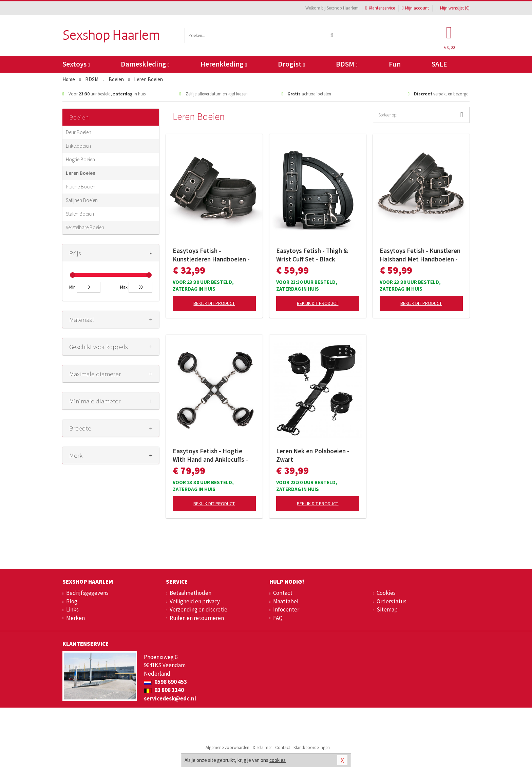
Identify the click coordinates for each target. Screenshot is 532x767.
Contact (283, 593)
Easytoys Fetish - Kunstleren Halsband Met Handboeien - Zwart (420, 255)
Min (72, 287)
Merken (75, 618)
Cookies (386, 593)
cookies (278, 760)
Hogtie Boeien (80, 159)
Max (124, 287)
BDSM (347, 64)
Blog (72, 601)
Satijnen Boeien (82, 200)
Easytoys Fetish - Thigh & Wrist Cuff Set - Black (312, 255)
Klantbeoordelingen (312, 747)
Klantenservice (380, 8)
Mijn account (415, 8)
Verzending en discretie (198, 609)
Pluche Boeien (81, 187)
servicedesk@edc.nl (170, 698)
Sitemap (387, 609)
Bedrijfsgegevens (87, 593)
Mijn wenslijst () (453, 8)
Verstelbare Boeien (85, 227)
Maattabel (286, 601)
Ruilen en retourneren (197, 618)
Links (72, 609)
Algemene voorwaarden (227, 747)
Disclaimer (262, 747)
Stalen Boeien (80, 214)
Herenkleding (224, 64)
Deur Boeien (79, 132)
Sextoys (76, 64)
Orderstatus (392, 601)
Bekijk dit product (214, 303)
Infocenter (286, 609)
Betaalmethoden (191, 593)
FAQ (278, 618)
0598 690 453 (165, 682)
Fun (395, 64)
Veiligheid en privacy (195, 601)
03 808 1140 (164, 690)
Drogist (291, 64)
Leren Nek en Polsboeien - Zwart (313, 455)
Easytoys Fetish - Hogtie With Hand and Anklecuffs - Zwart (210, 455)
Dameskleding (145, 64)
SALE (439, 64)
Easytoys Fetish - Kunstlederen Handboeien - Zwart (211, 255)
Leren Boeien (81, 173)
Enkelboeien (78, 146)
